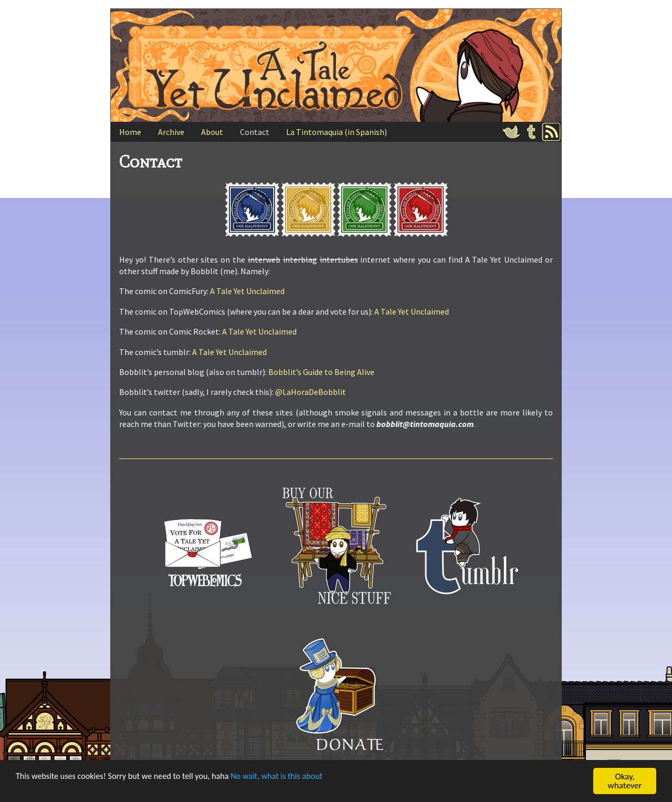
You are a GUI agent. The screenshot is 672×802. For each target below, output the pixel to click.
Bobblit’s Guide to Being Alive (321, 372)
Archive (171, 132)
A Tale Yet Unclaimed (247, 291)
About (212, 132)
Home (130, 132)
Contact (255, 132)
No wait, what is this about (290, 778)
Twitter (511, 132)
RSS (551, 132)
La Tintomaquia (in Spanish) (337, 132)
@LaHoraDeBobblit (311, 392)
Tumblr (531, 132)
